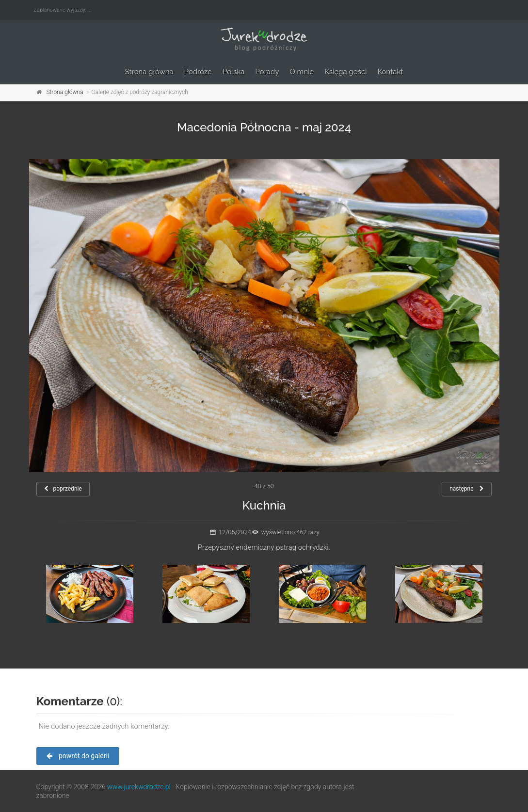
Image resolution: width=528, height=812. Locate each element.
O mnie (302, 72)
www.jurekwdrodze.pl (139, 787)
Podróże (198, 72)
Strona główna (149, 72)
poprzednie (63, 489)
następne (467, 489)
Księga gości (345, 72)
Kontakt (390, 72)
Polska (234, 72)
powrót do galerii (78, 756)
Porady (267, 72)
